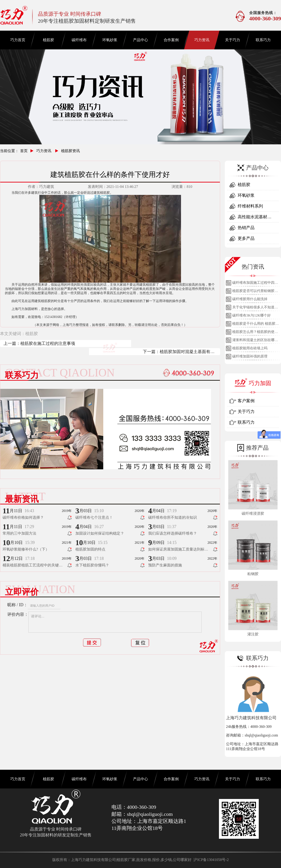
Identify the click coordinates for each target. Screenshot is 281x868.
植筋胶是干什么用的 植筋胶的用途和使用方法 (256, 325)
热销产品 (246, 228)
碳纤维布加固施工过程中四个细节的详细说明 (255, 284)
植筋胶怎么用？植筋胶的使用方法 (255, 333)
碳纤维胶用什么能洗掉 (250, 299)
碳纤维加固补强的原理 (250, 356)
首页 (24, 151)
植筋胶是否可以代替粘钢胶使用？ (255, 292)
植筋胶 (48, 40)
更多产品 (246, 238)
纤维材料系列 (250, 206)
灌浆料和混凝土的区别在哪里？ (253, 341)
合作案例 (171, 40)
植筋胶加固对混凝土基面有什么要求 (187, 352)
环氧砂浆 (110, 40)
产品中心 (140, 40)
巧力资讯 (202, 40)
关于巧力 (233, 40)
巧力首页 (18, 40)
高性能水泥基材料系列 (255, 218)
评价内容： (18, 614)
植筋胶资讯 (70, 151)
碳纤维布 (79, 40)
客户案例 (246, 401)
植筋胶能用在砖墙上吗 (250, 348)
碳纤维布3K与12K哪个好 (251, 315)
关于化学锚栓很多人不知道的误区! (255, 308)
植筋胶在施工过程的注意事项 (48, 343)
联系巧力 (263, 40)
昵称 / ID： (17, 605)
